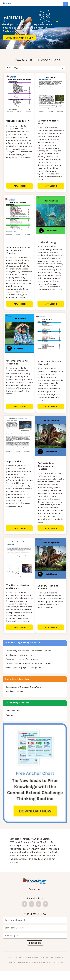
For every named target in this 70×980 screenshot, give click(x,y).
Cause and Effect (13, 717)
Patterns (10, 721)
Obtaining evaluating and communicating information (30, 670)
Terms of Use (58, 969)
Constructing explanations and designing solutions (28, 657)
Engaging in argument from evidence (22, 666)
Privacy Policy (46, 969)
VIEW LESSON (18, 186)
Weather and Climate (15, 698)
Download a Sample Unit (19, 38)
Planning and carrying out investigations (24, 674)
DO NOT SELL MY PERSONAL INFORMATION (24, 969)
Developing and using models (19, 661)
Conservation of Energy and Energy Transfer (25, 693)
